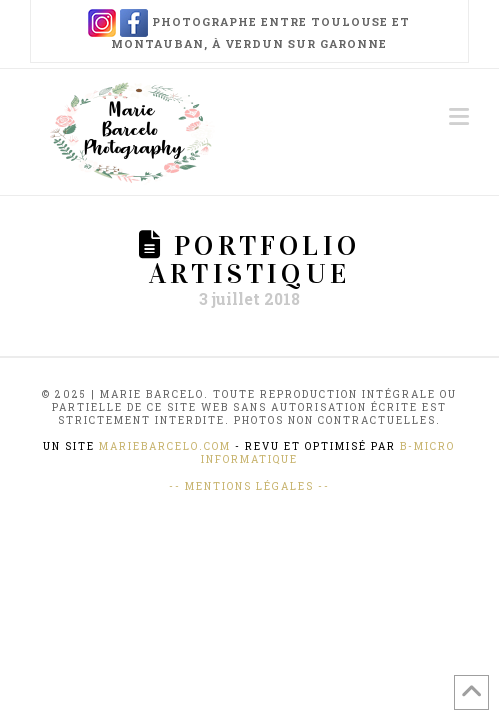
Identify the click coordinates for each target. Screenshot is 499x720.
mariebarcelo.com (165, 446)
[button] (459, 116)
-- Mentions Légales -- (249, 486)
